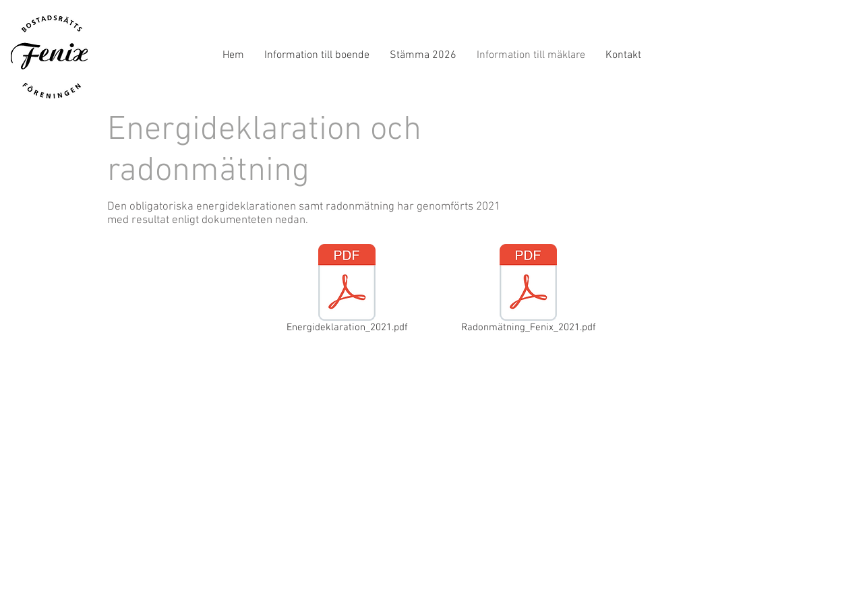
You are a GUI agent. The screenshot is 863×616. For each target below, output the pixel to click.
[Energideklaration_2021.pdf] (347, 291)
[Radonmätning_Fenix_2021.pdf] (528, 291)
